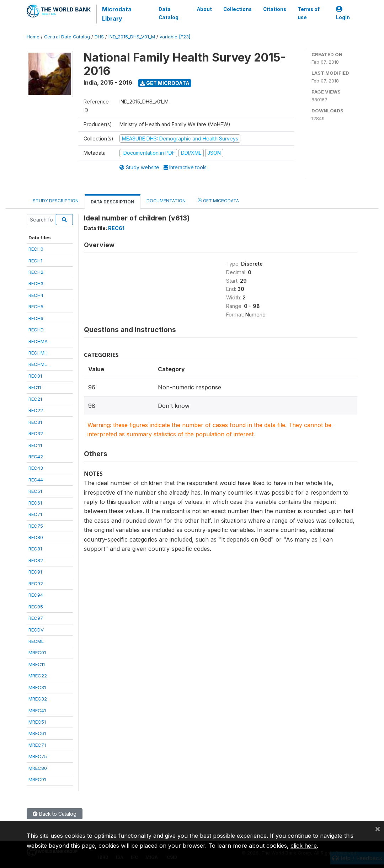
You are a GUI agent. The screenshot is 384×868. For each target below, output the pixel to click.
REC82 (36, 560)
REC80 (36, 537)
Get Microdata (165, 83)
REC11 (35, 387)
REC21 (35, 399)
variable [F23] (175, 37)
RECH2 (36, 272)
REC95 (36, 607)
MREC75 (38, 756)
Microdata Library (115, 14)
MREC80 (38, 768)
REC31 (35, 422)
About (204, 9)
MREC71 (37, 745)
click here (304, 846)
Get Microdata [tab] (218, 200)
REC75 (36, 526)
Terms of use (308, 13)
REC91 (35, 572)
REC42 (36, 457)
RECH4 (36, 295)
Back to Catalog (55, 814)
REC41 (35, 445)
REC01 (35, 376)
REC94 (36, 595)
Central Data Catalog (67, 37)
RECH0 (36, 249)
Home (33, 37)
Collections (237, 9)
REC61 (35, 503)
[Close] (378, 829)
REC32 (36, 433)
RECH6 (36, 318)
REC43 (36, 468)
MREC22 (38, 676)
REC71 (35, 514)
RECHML (38, 364)
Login (343, 13)
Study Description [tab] (56, 201)
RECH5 (36, 307)
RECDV (36, 630)
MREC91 (37, 779)
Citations (274, 9)
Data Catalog (167, 13)
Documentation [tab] (166, 201)
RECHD (36, 330)
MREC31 (37, 687)
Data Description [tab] (113, 202)
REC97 (36, 618)
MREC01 (37, 653)
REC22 (36, 410)
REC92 (36, 584)
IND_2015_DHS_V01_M (132, 37)
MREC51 (37, 722)
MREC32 (38, 699)
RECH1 (35, 261)
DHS (99, 37)
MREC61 (37, 733)
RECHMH (38, 353)
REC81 (35, 549)
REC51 (35, 491)
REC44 (36, 480)
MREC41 (37, 710)
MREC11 (37, 664)
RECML (36, 641)
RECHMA (38, 341)
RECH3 (36, 283)
